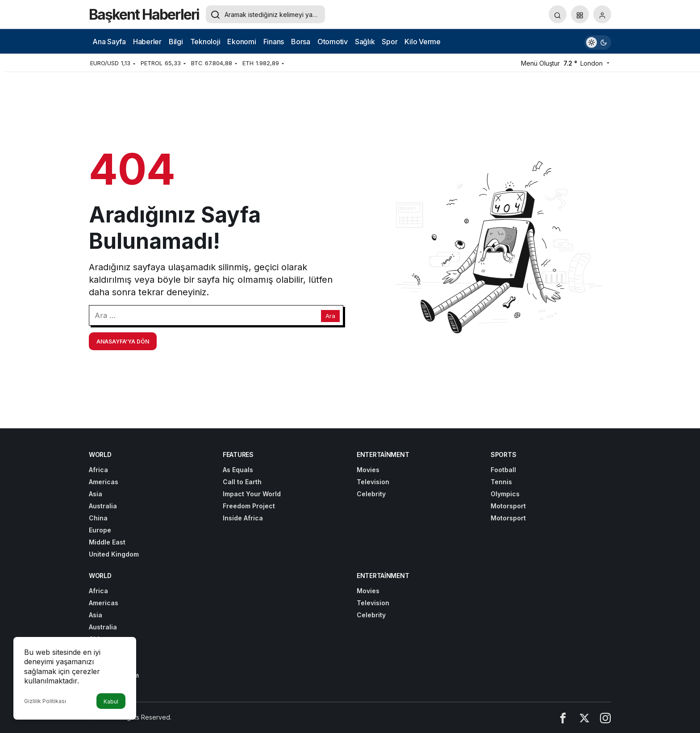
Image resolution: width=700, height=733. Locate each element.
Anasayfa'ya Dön (123, 341)
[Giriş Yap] (602, 14)
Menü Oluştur (540, 63)
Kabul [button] (111, 702)
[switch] (598, 41)
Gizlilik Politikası (45, 701)
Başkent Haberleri (144, 15)
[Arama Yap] (558, 14)
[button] (580, 14)
